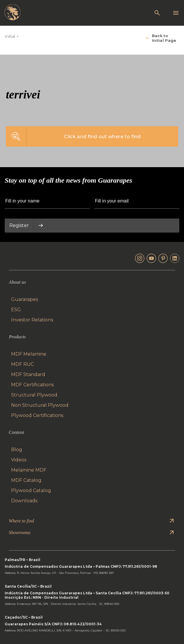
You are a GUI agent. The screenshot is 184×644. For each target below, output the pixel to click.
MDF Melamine (29, 354)
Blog (17, 450)
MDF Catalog (26, 480)
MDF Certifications (32, 385)
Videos (19, 460)
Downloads (24, 501)
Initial (10, 36)
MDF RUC (22, 364)
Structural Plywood (34, 395)
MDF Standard (28, 374)
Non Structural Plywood (40, 405)
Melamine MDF (29, 470)
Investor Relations (32, 320)
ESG (16, 310)
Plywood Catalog (31, 490)
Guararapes (24, 299)
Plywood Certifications (37, 415)
